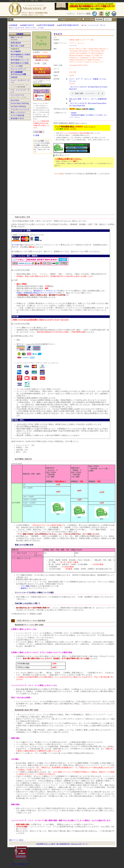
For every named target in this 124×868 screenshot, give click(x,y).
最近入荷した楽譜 (17, 46)
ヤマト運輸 (25, 586)
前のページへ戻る (16, 840)
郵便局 (23, 588)
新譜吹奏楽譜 (16, 43)
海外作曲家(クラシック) (20, 60)
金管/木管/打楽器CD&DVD (69, 25)
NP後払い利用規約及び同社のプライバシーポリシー (36, 293)
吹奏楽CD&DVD (28, 25)
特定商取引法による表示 (46, 844)
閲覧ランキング (17, 37)
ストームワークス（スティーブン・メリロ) (27, 28)
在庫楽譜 (14, 77)
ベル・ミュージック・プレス (94, 25)
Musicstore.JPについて (79, 844)
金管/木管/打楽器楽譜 (46, 25)
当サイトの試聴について (21, 864)
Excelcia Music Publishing (20, 103)
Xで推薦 (36, 135)
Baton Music (15, 100)
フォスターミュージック (20, 109)
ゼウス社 (15, 245)
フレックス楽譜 (17, 66)
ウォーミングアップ (18, 69)
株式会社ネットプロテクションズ (46, 291)
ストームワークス (17, 95)
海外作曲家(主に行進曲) (20, 63)
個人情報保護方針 (63, 844)
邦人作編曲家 (16, 51)
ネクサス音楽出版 (17, 115)
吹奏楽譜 (14, 25)
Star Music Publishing (18, 106)
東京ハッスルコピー (18, 112)
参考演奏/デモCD (17, 118)
